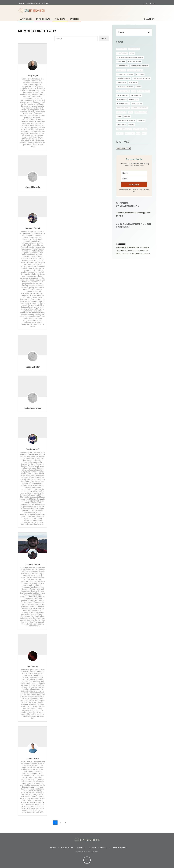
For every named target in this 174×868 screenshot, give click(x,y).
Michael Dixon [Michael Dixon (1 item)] (134, 99)
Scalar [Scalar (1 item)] (119, 116)
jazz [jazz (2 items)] (134, 91)
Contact (46, 3)
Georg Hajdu (33, 76)
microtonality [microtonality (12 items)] (137, 104)
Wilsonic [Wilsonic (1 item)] (120, 133)
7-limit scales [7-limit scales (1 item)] (121, 49)
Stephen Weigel (33, 228)
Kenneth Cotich (33, 565)
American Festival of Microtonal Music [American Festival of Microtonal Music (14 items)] (130, 57)
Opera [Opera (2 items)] (131, 112)
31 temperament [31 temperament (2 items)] (122, 53)
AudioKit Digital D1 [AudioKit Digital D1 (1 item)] (135, 62)
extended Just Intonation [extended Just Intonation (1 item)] (141, 78)
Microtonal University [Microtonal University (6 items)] (140, 108)
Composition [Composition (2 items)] (121, 70)
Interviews (43, 19)
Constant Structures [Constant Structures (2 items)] (135, 70)
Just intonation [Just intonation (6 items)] (136, 95)
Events (74, 19)
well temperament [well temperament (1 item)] (140, 129)
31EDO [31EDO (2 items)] (132, 53)
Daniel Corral (33, 759)
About (22, 3)
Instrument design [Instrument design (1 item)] (123, 91)
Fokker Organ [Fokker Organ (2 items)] (122, 83)
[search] (149, 32)
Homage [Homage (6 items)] (138, 87)
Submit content (119, 848)
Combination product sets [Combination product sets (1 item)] (139, 66)
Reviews (60, 19)
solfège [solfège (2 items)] (127, 116)
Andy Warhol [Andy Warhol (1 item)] (121, 62)
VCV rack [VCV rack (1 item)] (131, 125)
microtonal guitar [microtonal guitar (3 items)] (123, 104)
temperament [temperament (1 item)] (121, 125)
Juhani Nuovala (33, 187)
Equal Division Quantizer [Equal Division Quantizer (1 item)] (125, 74)
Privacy (104, 848)
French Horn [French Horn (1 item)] (133, 83)
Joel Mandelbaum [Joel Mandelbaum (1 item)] (144, 91)
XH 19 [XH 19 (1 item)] (144, 133)
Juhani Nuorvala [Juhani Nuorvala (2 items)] (122, 95)
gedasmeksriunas (33, 408)
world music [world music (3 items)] (130, 133)
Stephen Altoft (33, 449)
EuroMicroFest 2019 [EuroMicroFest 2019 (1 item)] (123, 78)
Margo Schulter (33, 367)
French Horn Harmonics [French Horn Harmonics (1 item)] (125, 87)
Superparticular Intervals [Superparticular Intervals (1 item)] (126, 121)
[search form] (134, 32)
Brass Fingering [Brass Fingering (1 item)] (122, 66)
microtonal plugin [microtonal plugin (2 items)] (123, 108)
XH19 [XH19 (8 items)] (138, 133)
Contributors (33, 3)
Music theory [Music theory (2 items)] (121, 112)
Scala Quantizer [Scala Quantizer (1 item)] (141, 112)
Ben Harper (33, 666)
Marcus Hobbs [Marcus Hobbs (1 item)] (122, 99)
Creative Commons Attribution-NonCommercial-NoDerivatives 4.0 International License (133, 251)
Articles (26, 19)
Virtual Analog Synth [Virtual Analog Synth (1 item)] (124, 129)
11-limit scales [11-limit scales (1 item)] (134, 49)
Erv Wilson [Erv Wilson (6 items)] (140, 74)
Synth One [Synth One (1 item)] (141, 121)
